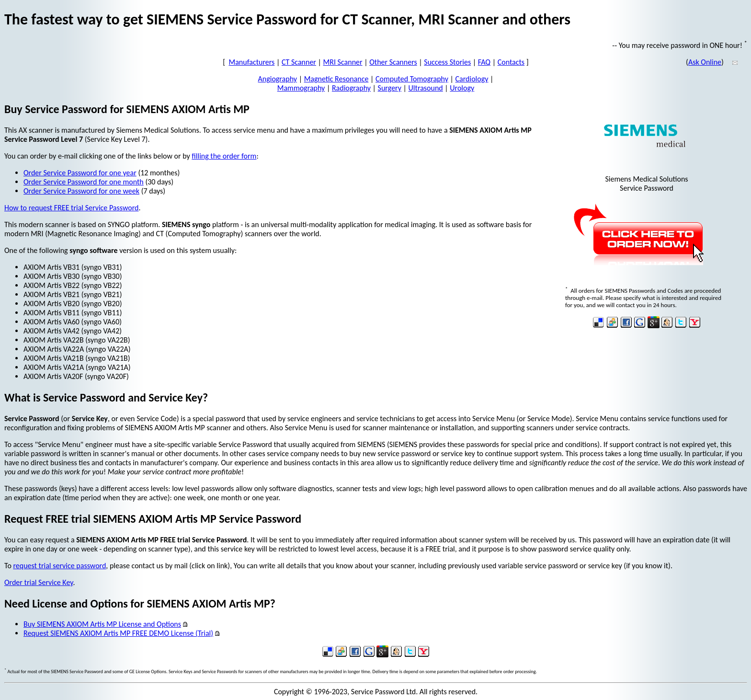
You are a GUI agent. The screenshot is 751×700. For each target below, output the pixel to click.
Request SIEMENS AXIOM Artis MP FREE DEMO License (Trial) (118, 633)
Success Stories (447, 62)
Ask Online (705, 62)
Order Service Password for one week (81, 191)
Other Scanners (393, 62)
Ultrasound (426, 88)
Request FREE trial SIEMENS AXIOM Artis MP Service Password (153, 519)
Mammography (301, 88)
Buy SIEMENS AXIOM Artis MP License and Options (102, 624)
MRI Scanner (343, 62)
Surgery (390, 88)
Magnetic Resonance (336, 79)
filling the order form (224, 156)
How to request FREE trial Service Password (71, 208)
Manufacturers (252, 62)
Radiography (351, 88)
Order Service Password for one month (84, 182)
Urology (462, 88)
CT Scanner (299, 62)
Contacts (511, 62)
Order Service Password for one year (80, 173)
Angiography (278, 79)
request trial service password (59, 566)
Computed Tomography (412, 79)
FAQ (484, 62)
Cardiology (472, 79)
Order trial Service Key (39, 582)
